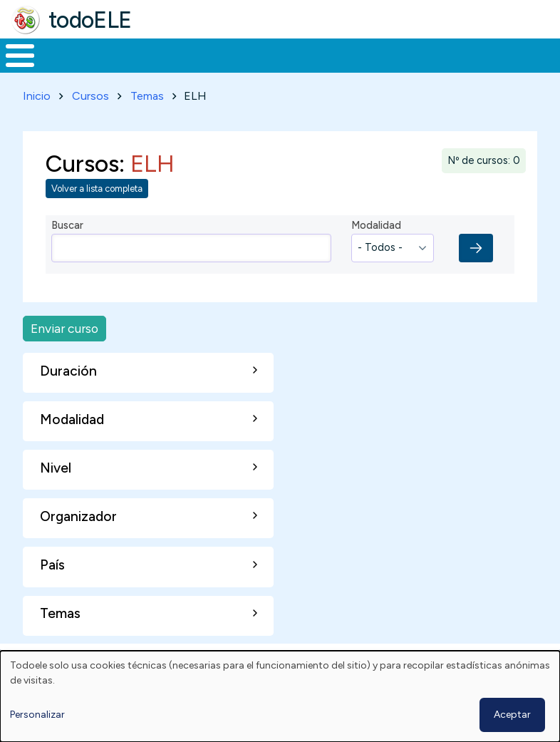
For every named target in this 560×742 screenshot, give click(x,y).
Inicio (12, 69)
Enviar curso (64, 355)
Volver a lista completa (97, 215)
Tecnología (386, 68)
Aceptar (512, 715)
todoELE (90, 20)
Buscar (545, 54)
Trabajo (245, 68)
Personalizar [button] (37, 715)
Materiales (68, 68)
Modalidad (376, 252)
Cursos (90, 122)
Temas (147, 122)
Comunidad (481, 68)
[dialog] (280, 696)
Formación (160, 68)
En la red (311, 69)
